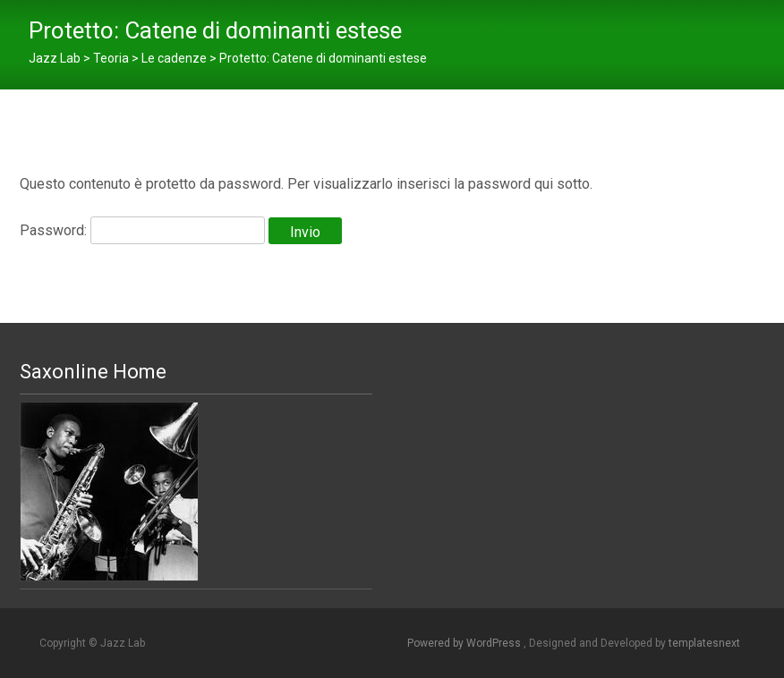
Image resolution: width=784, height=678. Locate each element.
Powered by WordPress (465, 643)
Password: (142, 230)
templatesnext (704, 643)
